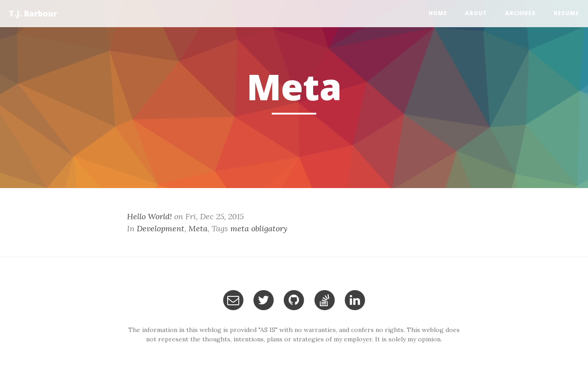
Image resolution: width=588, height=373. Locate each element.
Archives (521, 13)
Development (161, 228)
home (438, 13)
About (476, 13)
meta (240, 228)
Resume (566, 13)
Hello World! (149, 216)
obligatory (269, 228)
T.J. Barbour (33, 13)
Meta (198, 228)
